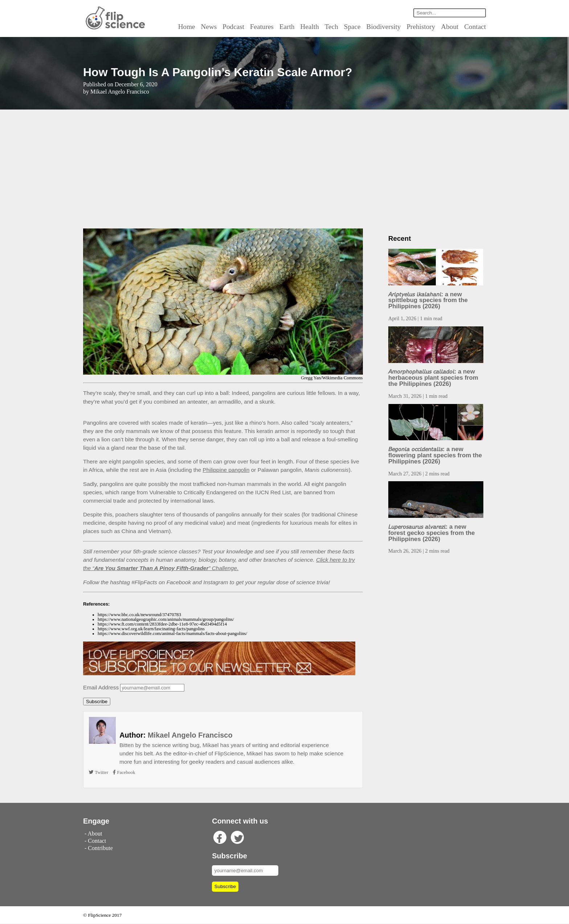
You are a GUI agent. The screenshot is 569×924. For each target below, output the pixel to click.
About (451, 27)
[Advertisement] (284, 169)
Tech (339, 27)
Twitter (99, 773)
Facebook (124, 773)
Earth (296, 27)
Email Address (101, 688)
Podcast (242, 27)
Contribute (99, 848)
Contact (475, 27)
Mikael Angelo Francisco (184, 735)
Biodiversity (389, 27)
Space (359, 27)
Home (196, 27)
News (217, 27)
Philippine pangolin (218, 470)
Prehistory (423, 27)
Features (271, 27)
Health (318, 27)
